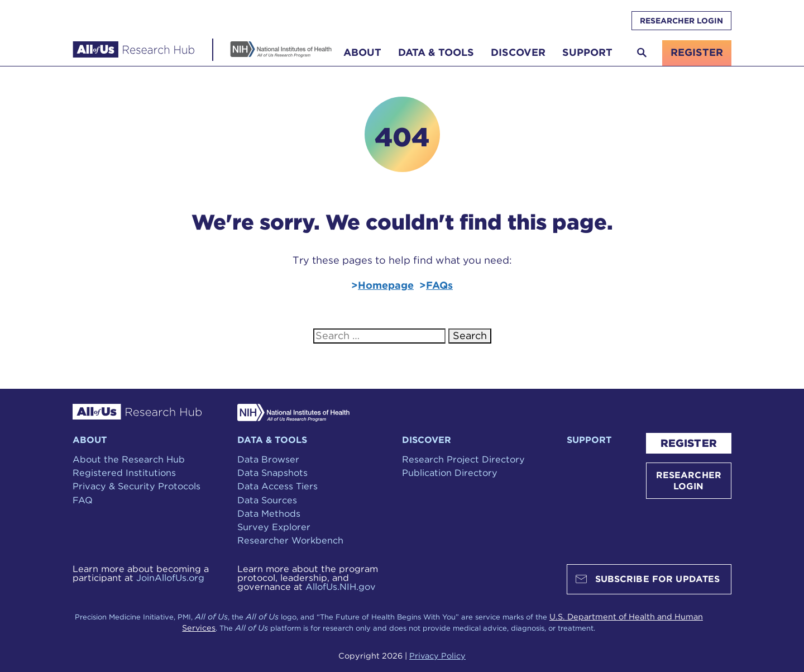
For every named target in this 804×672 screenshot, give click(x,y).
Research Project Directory (463, 459)
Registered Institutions (124, 473)
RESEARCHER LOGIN (681, 21)
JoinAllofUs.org (170, 578)
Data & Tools (436, 52)
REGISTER (689, 443)
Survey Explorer (274, 527)
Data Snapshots (272, 473)
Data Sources (267, 500)
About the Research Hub (129, 459)
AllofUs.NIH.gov (341, 587)
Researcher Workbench (290, 540)
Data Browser (268, 459)
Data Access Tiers (277, 486)
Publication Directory (450, 473)
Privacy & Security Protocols (137, 486)
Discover (518, 52)
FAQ (83, 500)
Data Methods (269, 513)
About (362, 52)
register (697, 52)
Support (587, 52)
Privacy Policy (437, 656)
